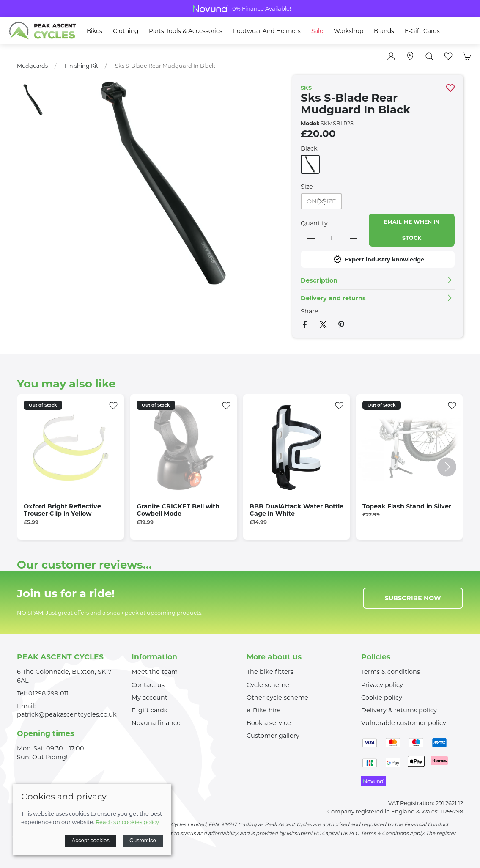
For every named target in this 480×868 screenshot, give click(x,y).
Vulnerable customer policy (404, 723)
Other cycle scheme (277, 698)
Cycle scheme (268, 685)
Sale (317, 31)
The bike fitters (270, 672)
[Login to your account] (391, 56)
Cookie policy (382, 698)
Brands (384, 31)
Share (310, 311)
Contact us (148, 685)
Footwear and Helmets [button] (267, 31)
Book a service (269, 723)
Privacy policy (382, 685)
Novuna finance (156, 723)
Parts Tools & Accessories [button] (186, 31)
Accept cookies (91, 840)
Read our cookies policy (127, 822)
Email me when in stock (412, 230)
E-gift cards (149, 710)
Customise (143, 840)
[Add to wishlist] (113, 405)
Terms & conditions (391, 672)
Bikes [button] (95, 31)
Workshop (348, 31)
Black (309, 148)
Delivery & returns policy (399, 710)
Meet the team (155, 672)
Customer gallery (273, 736)
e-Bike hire (264, 710)
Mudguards (32, 66)
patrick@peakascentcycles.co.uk (67, 714)
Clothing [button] (126, 31)
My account (149, 698)
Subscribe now (413, 598)
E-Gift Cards (422, 31)
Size (307, 187)
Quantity (314, 223)
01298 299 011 (48, 693)
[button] (429, 56)
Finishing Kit (81, 66)
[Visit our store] (410, 56)
